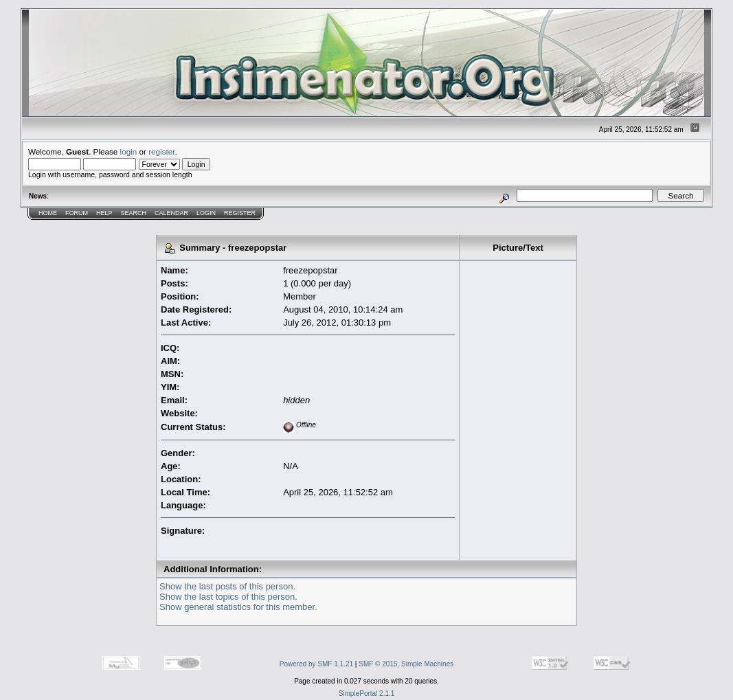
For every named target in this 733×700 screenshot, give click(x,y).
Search (134, 213)
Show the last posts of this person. (227, 586)
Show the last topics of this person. (228, 597)
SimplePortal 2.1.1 (367, 693)
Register (240, 213)
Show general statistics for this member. (238, 607)
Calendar (171, 213)
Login (206, 213)
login (129, 151)
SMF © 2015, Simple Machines (406, 664)
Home (48, 213)
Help (104, 213)
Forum (77, 213)
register (161, 151)
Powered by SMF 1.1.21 (316, 664)
